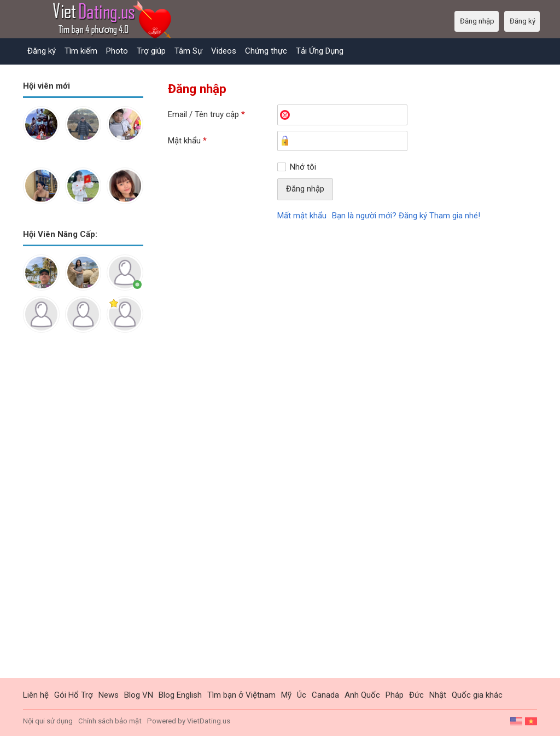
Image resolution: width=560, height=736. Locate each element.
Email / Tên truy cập (206, 114)
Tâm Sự (188, 51)
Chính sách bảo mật (110, 721)
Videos (224, 51)
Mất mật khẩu (302, 216)
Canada (325, 695)
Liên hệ (36, 695)
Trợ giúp (151, 51)
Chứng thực (266, 51)
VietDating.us (209, 721)
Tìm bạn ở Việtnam (241, 695)
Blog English (180, 695)
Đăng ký (42, 51)
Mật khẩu (187, 141)
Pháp (395, 695)
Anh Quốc (362, 695)
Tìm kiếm (81, 51)
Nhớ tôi (303, 167)
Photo (117, 51)
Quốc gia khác (477, 695)
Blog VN (139, 695)
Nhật (438, 695)
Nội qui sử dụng (48, 721)
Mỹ (286, 695)
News (109, 695)
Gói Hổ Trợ (74, 695)
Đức (416, 695)
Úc (302, 695)
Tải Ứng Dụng (320, 51)
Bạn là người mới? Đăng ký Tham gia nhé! (406, 216)
